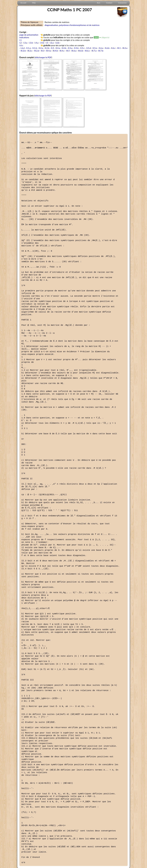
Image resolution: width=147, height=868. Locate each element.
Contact (109, 3)
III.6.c (87, 51)
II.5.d (89, 48)
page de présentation (29, 35)
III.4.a (49, 51)
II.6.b (107, 48)
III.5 (68, 51)
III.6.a (74, 51)
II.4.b (64, 48)
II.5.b (76, 48)
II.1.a (28, 48)
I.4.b (42, 43)
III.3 (43, 51)
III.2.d (37, 51)
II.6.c (113, 48)
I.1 (21, 40)
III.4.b (55, 51)
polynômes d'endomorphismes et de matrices (79, 25)
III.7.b (101, 51)
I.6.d (23, 48)
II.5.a (70, 48)
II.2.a (41, 48)
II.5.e (95, 48)
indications (24, 37)
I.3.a (25, 43)
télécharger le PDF (43, 57)
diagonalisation (51, 25)
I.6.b (57, 43)
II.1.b (35, 48)
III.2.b (23, 51)
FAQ (34, 3)
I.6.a (52, 43)
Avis (99, 3)
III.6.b (81, 51)
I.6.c (21, 45)
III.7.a (94, 51)
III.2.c (30, 51)
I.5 (47, 43)
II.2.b (47, 48)
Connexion (122, 3)
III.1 (119, 48)
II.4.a (58, 48)
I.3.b (31, 43)
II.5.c (82, 48)
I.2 (21, 43)
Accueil (23, 3)
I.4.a (36, 43)
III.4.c (62, 51)
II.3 (52, 48)
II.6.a (101, 48)
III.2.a (125, 48)
